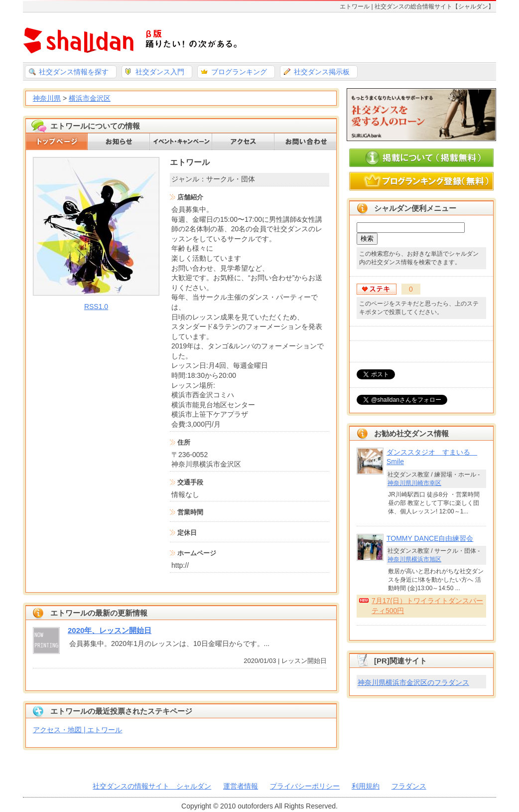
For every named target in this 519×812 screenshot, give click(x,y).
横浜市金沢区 (90, 98)
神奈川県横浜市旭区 (414, 559)
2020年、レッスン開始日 (110, 630)
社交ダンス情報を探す (74, 72)
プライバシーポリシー (305, 786)
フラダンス (409, 786)
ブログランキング (239, 72)
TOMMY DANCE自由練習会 (430, 538)
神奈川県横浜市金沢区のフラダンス (413, 682)
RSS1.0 (96, 307)
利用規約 (366, 786)
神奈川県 (47, 98)
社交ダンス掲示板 (322, 72)
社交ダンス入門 (160, 72)
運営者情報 (241, 786)
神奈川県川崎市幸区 (414, 483)
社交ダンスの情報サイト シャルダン (152, 786)
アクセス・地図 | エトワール (77, 730)
